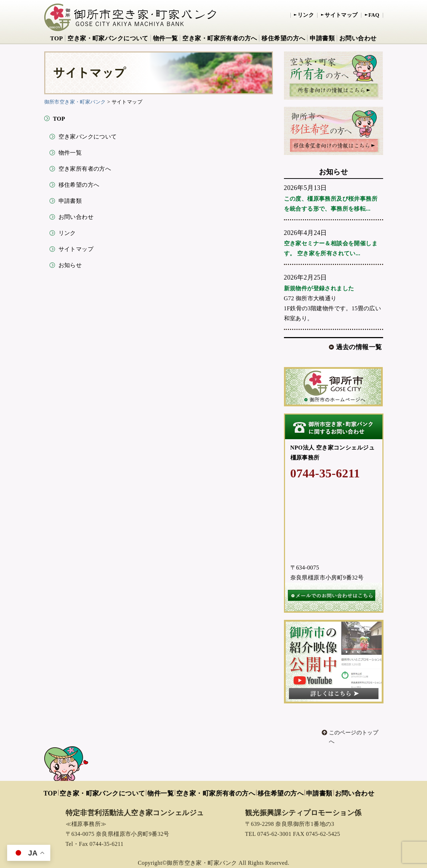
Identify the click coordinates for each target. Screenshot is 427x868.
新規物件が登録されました (319, 288)
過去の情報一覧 (359, 347)
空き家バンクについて (88, 137)
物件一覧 (166, 38)
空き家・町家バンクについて (108, 38)
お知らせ (70, 265)
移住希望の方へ (283, 38)
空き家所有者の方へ (85, 169)
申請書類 (322, 38)
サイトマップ (341, 15)
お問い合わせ (358, 38)
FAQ (374, 15)
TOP (56, 38)
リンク (306, 15)
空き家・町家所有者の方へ (220, 38)
